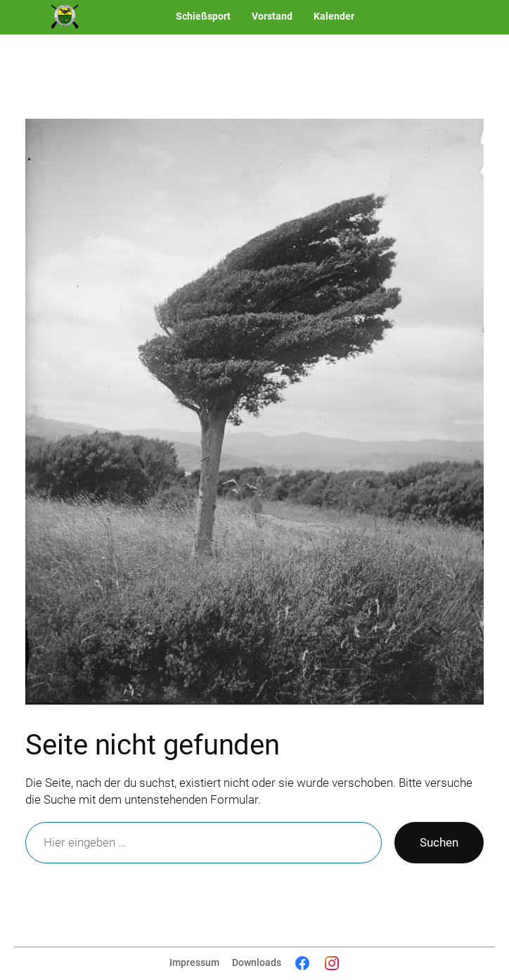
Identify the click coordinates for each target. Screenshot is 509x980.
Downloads (257, 962)
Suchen (439, 842)
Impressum (194, 962)
